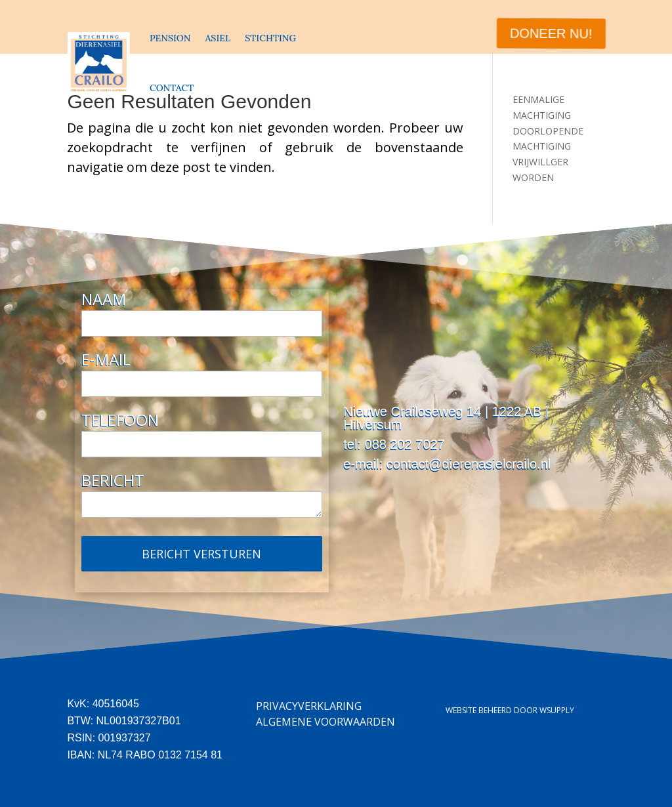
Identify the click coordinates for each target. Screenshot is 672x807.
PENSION (170, 38)
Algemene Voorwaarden (325, 722)
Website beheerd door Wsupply (510, 710)
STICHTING (270, 38)
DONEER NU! (550, 33)
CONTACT (172, 88)
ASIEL (218, 38)
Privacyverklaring (309, 706)
